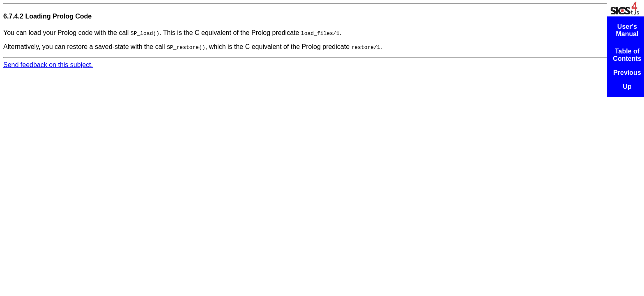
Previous (627, 73)
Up (627, 87)
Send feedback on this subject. (48, 65)
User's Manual (627, 30)
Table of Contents (627, 55)
